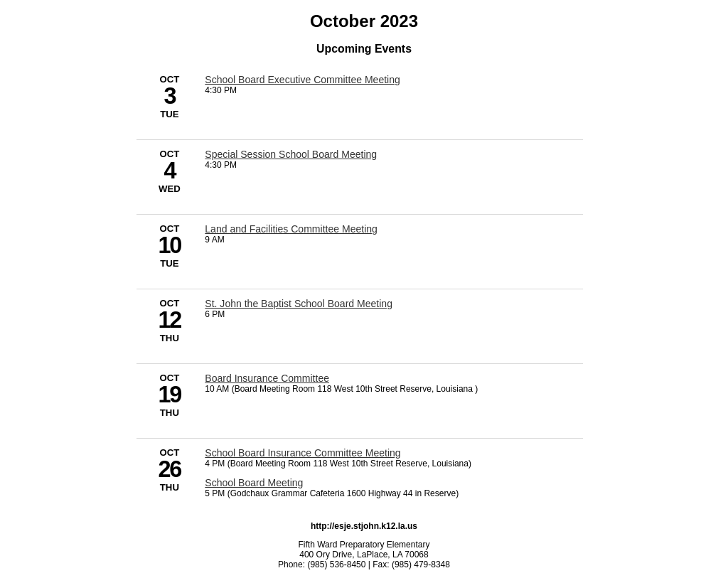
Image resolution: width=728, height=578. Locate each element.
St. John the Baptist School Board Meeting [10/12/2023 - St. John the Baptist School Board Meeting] (299, 304)
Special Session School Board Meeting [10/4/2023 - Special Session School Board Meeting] (291, 154)
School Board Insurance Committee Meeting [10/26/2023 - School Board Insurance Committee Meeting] (303, 453)
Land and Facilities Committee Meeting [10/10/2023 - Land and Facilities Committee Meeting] (291, 229)
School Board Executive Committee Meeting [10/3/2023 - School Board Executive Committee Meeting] (303, 80)
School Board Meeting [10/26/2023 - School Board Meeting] (254, 483)
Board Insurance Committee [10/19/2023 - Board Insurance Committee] (267, 378)
